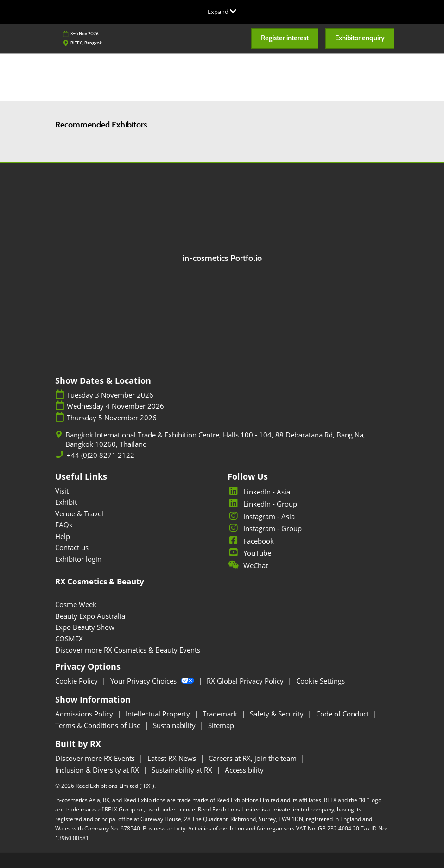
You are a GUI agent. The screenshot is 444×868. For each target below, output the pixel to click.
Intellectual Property (159, 714)
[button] (285, 38)
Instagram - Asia (261, 516)
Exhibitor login (78, 559)
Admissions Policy (85, 714)
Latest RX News (173, 758)
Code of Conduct (343, 714)
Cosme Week (76, 604)
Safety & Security (278, 714)
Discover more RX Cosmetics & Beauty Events (128, 650)
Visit (62, 491)
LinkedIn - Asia (259, 492)
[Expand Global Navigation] (222, 12)
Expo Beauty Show (85, 627)
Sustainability (175, 725)
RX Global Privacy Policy (246, 681)
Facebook (251, 541)
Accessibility (244, 770)
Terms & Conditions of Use (99, 725)
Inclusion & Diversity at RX (98, 770)
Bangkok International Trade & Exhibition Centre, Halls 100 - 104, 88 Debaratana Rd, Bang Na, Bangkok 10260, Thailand (215, 440)
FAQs (64, 525)
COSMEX (69, 639)
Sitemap (221, 725)
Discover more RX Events (96, 758)
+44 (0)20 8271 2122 (101, 455)
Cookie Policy (77, 681)
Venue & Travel (79, 513)
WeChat (248, 565)
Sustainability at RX (183, 770)
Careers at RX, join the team (254, 758)
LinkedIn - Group (262, 504)
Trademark (221, 714)
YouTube (249, 553)
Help (63, 536)
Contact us (72, 547)
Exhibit (66, 502)
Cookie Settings (320, 681)
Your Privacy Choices (153, 681)
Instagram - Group (265, 528)
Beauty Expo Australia (90, 616)
